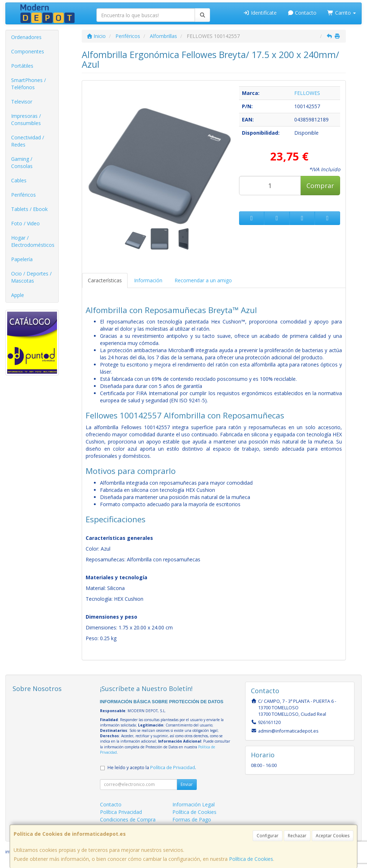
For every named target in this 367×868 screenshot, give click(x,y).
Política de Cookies (251, 859)
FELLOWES (307, 93)
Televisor (22, 102)
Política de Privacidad (173, 768)
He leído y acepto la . (152, 768)
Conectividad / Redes (28, 141)
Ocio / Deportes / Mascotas (31, 277)
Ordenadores (26, 37)
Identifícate (260, 13)
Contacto (302, 13)
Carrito (342, 13)
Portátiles (22, 66)
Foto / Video (25, 223)
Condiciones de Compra (128, 819)
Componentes (28, 51)
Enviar (187, 784)
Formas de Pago (192, 819)
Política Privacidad (121, 812)
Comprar (320, 186)
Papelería (22, 259)
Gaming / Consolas (22, 162)
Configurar (268, 836)
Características (105, 280)
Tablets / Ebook (29, 209)
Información (148, 280)
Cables (19, 180)
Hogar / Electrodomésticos (33, 241)
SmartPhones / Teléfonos (28, 84)
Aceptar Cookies (333, 836)
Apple (18, 295)
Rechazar (297, 836)
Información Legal (194, 804)
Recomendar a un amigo (203, 280)
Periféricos (23, 195)
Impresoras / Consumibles (26, 119)
